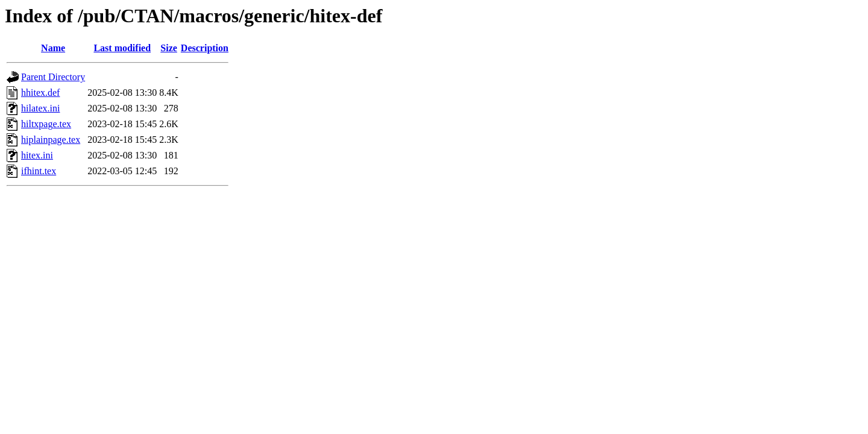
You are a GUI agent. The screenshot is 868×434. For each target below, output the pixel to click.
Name (53, 48)
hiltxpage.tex (46, 124)
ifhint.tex (39, 171)
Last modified (122, 48)
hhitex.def (40, 93)
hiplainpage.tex (51, 140)
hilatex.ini (40, 108)
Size (169, 48)
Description (205, 48)
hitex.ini (37, 155)
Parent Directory (53, 77)
